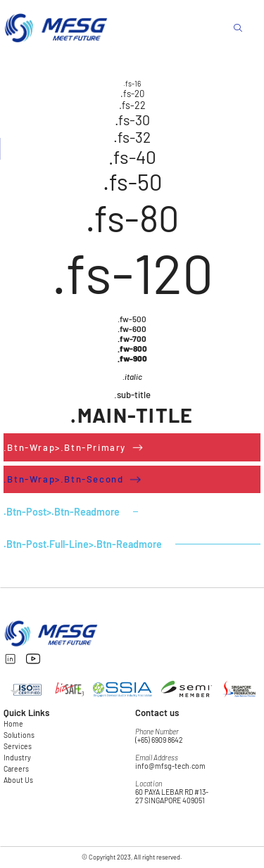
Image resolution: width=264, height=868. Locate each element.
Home (13, 724)
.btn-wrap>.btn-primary (65, 447)
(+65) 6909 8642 (159, 740)
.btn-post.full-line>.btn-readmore (83, 544)
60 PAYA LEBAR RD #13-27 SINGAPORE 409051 (172, 796)
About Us (18, 780)
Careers (16, 769)
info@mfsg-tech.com (170, 766)
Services (18, 746)
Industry (17, 758)
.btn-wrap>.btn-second (64, 479)
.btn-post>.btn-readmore (62, 512)
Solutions (19, 735)
